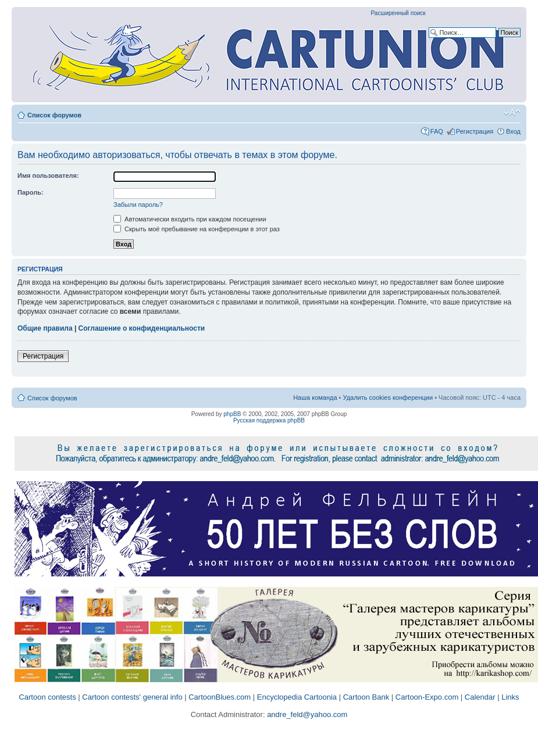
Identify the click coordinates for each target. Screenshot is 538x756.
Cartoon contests (47, 697)
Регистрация (475, 131)
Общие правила (45, 328)
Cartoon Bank (366, 697)
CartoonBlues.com (220, 697)
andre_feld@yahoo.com (307, 714)
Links (510, 697)
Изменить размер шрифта (512, 113)
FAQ (437, 131)
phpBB (232, 414)
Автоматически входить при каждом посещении (190, 219)
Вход (513, 131)
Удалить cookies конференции (388, 397)
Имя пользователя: (48, 175)
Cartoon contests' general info (132, 697)
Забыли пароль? (138, 205)
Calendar (480, 697)
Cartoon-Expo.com (427, 697)
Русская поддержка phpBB (269, 420)
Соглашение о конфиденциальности (142, 328)
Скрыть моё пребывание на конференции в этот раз (197, 229)
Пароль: (31, 192)
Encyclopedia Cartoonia (297, 697)
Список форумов (54, 115)
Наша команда (315, 397)
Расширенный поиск (398, 13)
